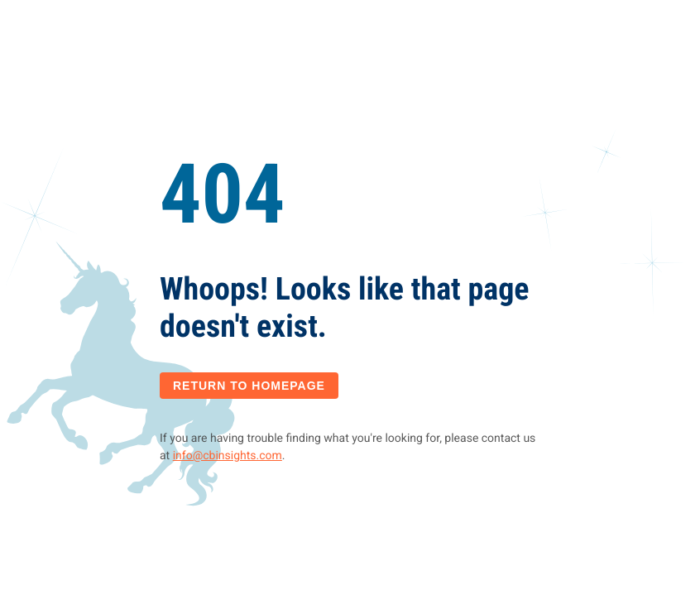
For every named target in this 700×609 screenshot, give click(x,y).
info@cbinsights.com (228, 456)
